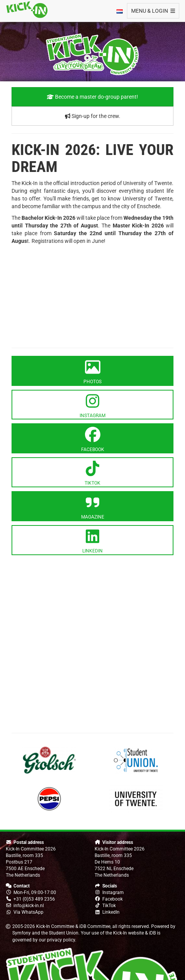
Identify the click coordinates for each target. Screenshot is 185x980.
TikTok (109, 906)
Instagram (113, 892)
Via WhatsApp (28, 912)
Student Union (64, 933)
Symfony (22, 933)
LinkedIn (111, 912)
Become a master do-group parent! (92, 97)
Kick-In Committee (55, 926)
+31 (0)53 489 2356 (34, 899)
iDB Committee (95, 926)
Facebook (112, 899)
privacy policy (61, 940)
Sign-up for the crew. (93, 116)
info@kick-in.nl (29, 906)
